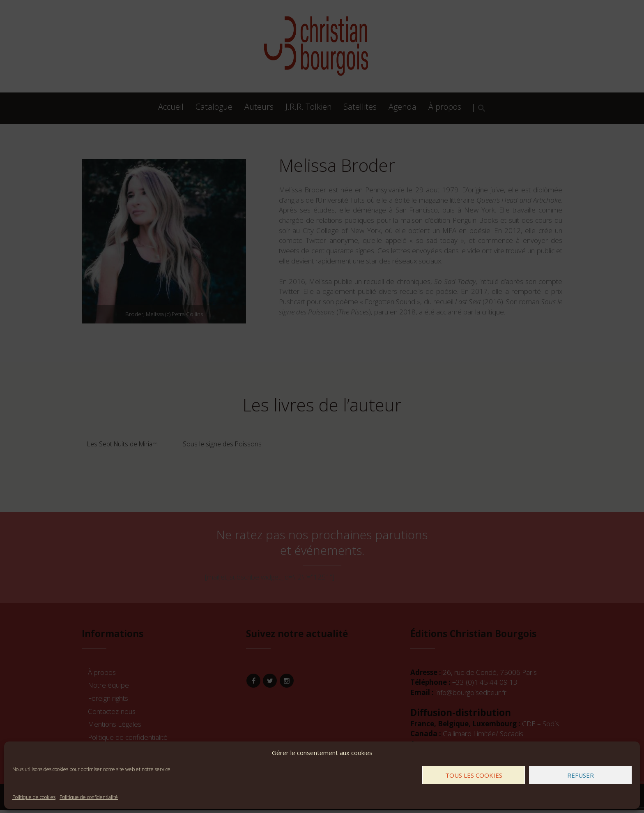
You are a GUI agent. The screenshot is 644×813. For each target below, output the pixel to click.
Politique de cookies (34, 797)
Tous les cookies (474, 775)
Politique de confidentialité (89, 797)
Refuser (581, 775)
